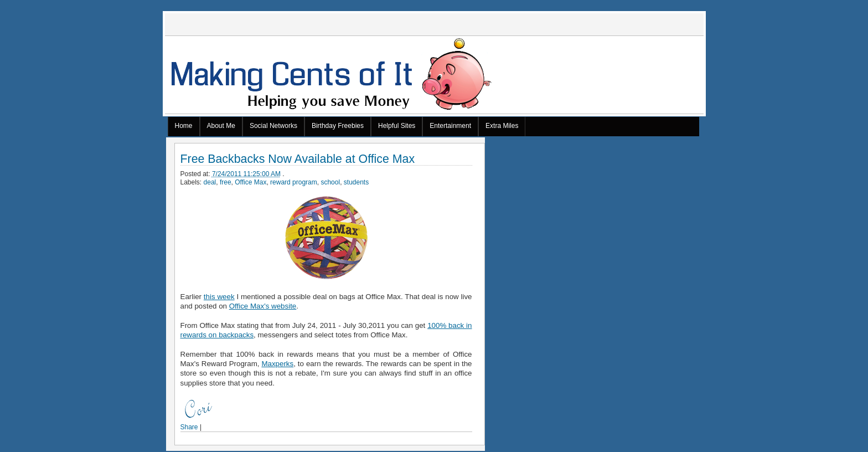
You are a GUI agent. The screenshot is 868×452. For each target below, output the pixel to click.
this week (219, 297)
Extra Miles (502, 126)
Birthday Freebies (338, 126)
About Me (221, 126)
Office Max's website (263, 306)
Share (189, 427)
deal (210, 182)
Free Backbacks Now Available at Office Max (298, 159)
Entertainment (450, 126)
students (356, 182)
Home (184, 126)
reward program (294, 182)
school (330, 182)
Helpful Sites (397, 126)
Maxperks (277, 364)
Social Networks (273, 126)
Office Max (250, 182)
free (226, 182)
